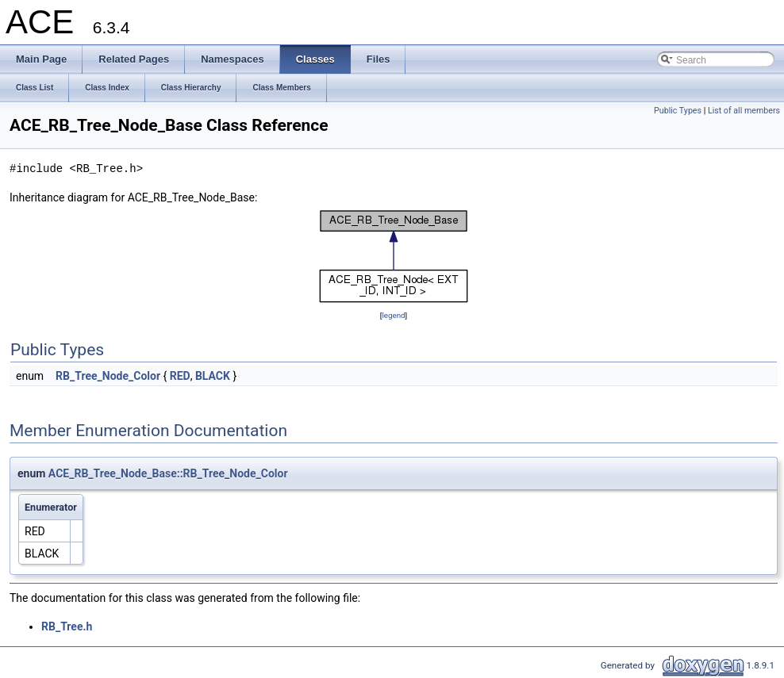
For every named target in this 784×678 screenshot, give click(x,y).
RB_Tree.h (67, 626)
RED (180, 376)
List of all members (744, 111)
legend (393, 315)
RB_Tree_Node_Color (108, 376)
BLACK (213, 376)
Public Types (678, 111)
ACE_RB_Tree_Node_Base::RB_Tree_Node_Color (168, 473)
